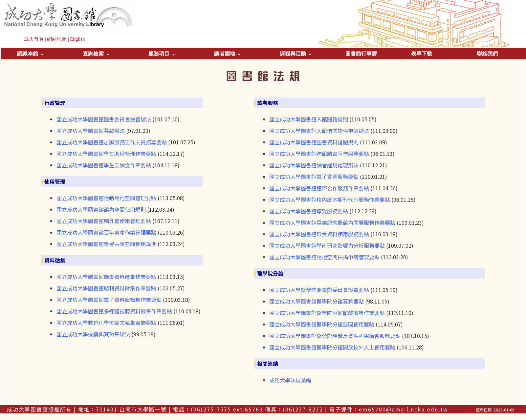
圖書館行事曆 (361, 54)
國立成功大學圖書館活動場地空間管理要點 (106, 198)
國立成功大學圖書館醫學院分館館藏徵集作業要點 (327, 313)
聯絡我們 (487, 54)
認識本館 (30, 54)
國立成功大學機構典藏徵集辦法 (93, 334)
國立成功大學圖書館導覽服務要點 (309, 211)
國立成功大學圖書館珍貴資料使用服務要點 (319, 234)
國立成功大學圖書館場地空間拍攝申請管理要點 (324, 257)
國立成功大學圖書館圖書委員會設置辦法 (104, 119)
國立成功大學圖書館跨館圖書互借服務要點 (319, 154)
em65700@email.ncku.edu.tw (404, 409)
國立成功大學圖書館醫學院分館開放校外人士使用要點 (332, 347)
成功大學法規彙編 (290, 380)
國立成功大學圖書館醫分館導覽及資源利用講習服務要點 (335, 336)
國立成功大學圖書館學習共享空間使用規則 (106, 244)
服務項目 (162, 54)
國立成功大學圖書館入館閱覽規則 (309, 119)
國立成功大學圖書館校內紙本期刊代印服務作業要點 (330, 199)
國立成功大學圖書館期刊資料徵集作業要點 (106, 288)
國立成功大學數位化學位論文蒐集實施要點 (106, 323)
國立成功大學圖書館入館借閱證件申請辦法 (319, 131)
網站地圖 (57, 39)
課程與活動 (296, 54)
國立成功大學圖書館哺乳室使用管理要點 (104, 221)
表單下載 (422, 54)
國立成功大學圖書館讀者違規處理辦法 (314, 165)
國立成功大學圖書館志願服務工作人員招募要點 (112, 142)
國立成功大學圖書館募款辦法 (91, 131)
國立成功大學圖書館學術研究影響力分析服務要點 (327, 245)
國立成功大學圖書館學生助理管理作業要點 (106, 154)
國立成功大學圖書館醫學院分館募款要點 (317, 301)
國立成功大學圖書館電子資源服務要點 (314, 177)
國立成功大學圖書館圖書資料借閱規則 (314, 142)
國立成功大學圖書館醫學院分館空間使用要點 (322, 324)
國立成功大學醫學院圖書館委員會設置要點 (319, 290)
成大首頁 (34, 39)
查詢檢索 (96, 54)
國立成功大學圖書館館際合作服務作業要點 (319, 188)
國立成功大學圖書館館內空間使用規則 (101, 209)
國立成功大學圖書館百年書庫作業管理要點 (106, 232)
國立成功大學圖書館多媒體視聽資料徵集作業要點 (114, 311)
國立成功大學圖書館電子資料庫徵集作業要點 (109, 300)
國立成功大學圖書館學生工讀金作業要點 (104, 165)
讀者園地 (227, 54)
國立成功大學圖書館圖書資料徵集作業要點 (106, 277)
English (78, 39)
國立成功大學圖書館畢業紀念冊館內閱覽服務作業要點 (332, 222)
